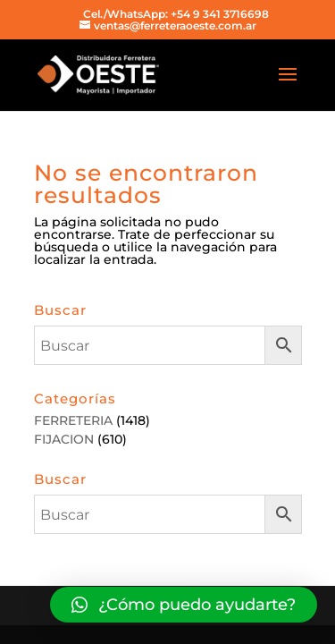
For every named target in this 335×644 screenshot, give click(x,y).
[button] (184, 605)
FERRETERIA (73, 420)
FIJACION (64, 439)
